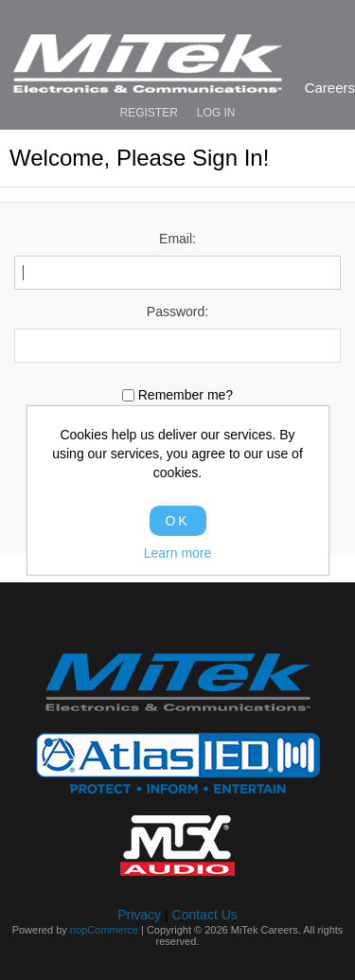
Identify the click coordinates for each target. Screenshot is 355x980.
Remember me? (186, 396)
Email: (177, 239)
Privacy (139, 915)
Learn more (178, 553)
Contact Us (205, 915)
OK (177, 521)
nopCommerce (104, 930)
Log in (216, 113)
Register (148, 113)
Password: (177, 312)
